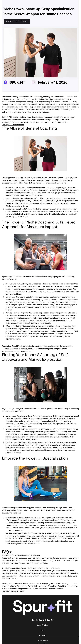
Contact (43, 635)
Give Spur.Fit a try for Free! (13, 125)
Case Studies (43, 625)
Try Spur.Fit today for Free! (13, 591)
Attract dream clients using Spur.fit (16, 351)
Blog (43, 630)
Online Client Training (17, 21)
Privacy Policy (43, 641)
